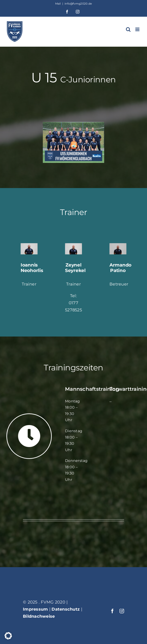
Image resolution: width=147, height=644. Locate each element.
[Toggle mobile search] (128, 29)
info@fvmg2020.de (78, 4)
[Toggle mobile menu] (138, 29)
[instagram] (122, 611)
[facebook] (112, 611)
